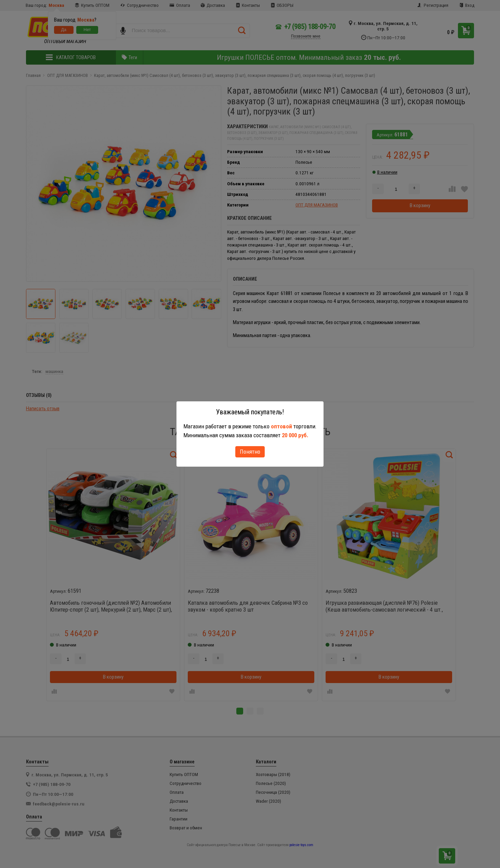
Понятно (250, 452)
